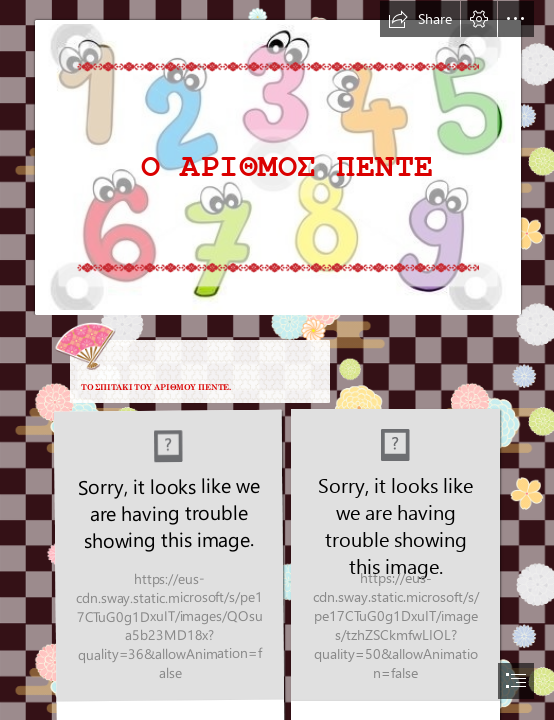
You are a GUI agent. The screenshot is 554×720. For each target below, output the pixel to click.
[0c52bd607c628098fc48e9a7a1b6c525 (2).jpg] (277, 158)
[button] (420, 19)
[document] (277, 360)
